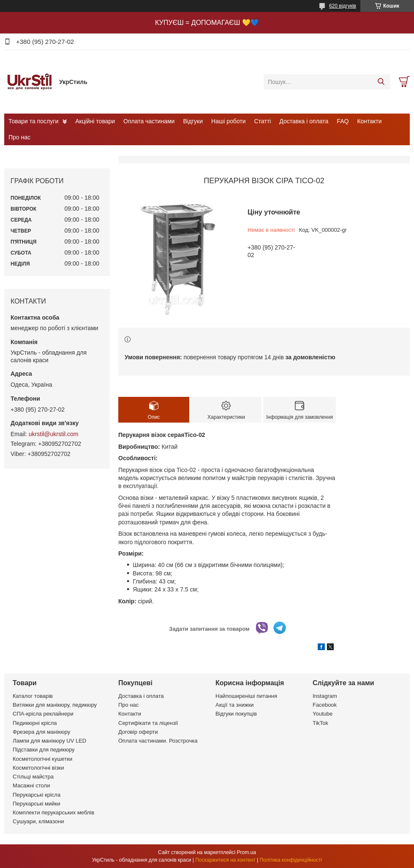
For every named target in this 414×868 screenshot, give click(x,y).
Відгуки (193, 121)
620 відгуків (343, 6)
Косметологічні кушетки (42, 759)
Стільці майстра (33, 777)
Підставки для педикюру (44, 750)
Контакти (369, 121)
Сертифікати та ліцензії (148, 723)
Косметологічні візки (38, 768)
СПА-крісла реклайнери (43, 714)
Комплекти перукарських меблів (53, 812)
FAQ (343, 121)
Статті (263, 121)
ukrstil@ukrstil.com (54, 434)
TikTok (320, 723)
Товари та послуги (33, 121)
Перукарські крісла (37, 795)
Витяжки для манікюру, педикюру (55, 705)
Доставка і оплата (304, 121)
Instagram (325, 696)
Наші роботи (228, 121)
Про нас (19, 137)
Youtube (323, 714)
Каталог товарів (33, 696)
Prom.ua (246, 852)
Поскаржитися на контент (225, 860)
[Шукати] (381, 82)
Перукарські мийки (36, 804)
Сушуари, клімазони (38, 821)
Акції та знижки (235, 705)
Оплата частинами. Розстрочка (158, 741)
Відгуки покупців (236, 714)
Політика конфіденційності (291, 860)
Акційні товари (95, 121)
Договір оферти (138, 732)
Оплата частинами (149, 121)
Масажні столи (31, 785)
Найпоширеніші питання (246, 696)
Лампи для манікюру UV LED (49, 741)
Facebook (325, 705)
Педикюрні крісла (35, 723)
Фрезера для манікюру (41, 732)
